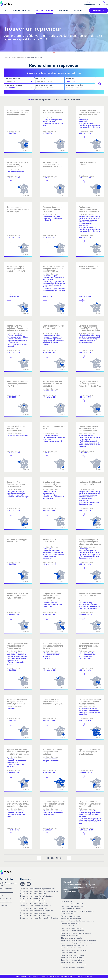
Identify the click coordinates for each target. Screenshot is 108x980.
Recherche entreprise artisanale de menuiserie (53, 111)
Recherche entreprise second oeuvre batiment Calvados (53, 646)
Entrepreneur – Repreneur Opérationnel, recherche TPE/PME (17, 384)
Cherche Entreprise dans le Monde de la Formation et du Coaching (54, 804)
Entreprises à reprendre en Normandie (34, 908)
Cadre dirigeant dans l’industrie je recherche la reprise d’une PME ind (89, 112)
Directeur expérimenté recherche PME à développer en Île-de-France (52, 485)
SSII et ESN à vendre (68, 914)
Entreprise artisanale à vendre (71, 962)
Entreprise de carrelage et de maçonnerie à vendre (78, 940)
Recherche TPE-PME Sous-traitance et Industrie (90, 594)
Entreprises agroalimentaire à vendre (74, 945)
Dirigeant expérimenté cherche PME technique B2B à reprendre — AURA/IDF (52, 597)
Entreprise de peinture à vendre (72, 928)
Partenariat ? (70, 78)
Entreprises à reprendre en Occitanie (33, 913)
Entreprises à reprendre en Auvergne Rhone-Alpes (38, 889)
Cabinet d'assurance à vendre (71, 948)
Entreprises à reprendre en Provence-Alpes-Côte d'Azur (40, 918)
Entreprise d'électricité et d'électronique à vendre (78, 921)
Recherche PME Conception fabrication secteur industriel (16, 484)
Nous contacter (5, 898)
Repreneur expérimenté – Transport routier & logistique (53, 752)
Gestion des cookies (55, 976)
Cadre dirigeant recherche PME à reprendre (53, 327)
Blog (2, 895)
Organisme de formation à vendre (72, 967)
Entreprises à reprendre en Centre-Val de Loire (37, 896)
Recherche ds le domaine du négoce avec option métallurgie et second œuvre (17, 703)
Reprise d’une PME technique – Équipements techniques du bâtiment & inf (17, 329)
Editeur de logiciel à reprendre (71, 938)
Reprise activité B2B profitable (87, 163)
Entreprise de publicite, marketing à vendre (76, 933)
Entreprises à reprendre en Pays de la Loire (35, 915)
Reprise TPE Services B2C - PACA (54, 427)
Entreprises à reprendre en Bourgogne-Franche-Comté (39, 891)
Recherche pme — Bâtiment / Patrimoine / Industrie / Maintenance (89, 209)
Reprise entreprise (22, 11)
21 (61, 858)
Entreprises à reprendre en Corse (32, 898)
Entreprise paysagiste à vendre (72, 958)
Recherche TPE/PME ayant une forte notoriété (90, 483)
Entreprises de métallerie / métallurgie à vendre (78, 911)
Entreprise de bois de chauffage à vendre (75, 950)
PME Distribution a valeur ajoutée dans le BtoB (89, 268)
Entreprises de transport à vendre (73, 904)
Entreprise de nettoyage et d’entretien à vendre (77, 943)
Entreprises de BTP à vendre (71, 909)
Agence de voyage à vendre (70, 916)
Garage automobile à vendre (71, 923)
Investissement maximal (14, 85)
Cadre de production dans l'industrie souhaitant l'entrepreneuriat (17, 646)
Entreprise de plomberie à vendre (72, 931)
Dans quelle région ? (12, 78)
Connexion (4, 905)
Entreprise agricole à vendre (71, 936)
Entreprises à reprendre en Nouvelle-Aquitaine (37, 911)
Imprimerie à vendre (68, 926)
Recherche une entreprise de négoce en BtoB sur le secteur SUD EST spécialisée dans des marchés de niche (53, 271)
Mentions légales (6, 902)
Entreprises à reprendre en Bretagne (33, 893)
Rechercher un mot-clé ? (44, 85)
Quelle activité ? (41, 78)
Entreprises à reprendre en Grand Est (33, 901)
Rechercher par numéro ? (75, 85)
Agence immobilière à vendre (71, 918)
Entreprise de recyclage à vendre (72, 955)
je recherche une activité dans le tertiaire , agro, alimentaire (89, 646)
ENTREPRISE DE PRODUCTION (49, 541)
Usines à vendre (66, 901)
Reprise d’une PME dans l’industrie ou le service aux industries (53, 384)
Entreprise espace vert (69, 953)
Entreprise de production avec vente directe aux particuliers (53, 209)
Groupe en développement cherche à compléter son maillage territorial (90, 701)
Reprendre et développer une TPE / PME (17, 541)
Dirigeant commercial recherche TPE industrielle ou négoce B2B (90, 804)
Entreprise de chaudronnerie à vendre (74, 965)
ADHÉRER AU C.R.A (99, 11)
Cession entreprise (45, 11)
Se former (79, 11)
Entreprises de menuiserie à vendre (73, 906)
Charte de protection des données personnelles (31, 976)
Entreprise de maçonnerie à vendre (73, 960)
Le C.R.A (4, 11)
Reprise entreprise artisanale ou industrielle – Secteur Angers (18, 209)
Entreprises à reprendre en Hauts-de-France (36, 906)
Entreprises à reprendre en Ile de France (35, 903)
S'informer (64, 11)
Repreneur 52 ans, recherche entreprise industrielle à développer (53, 164)
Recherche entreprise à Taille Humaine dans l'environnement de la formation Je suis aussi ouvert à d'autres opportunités (89, 432)
